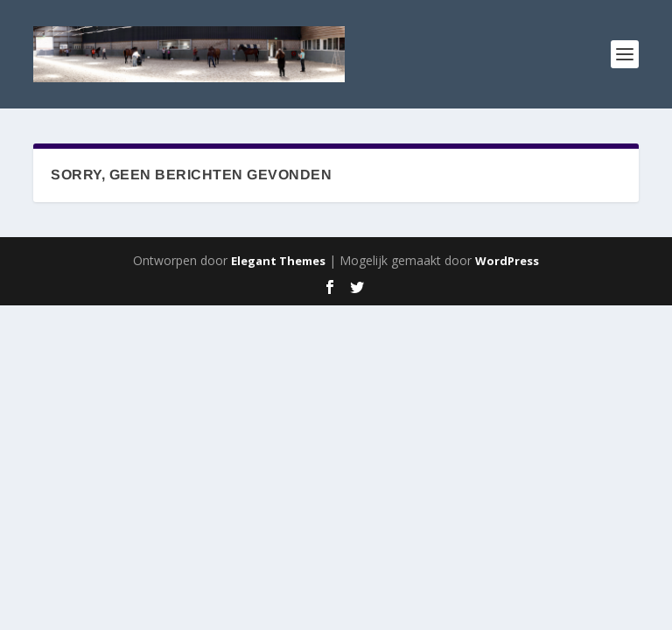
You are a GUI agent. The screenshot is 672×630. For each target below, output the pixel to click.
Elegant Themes (278, 261)
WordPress (507, 261)
